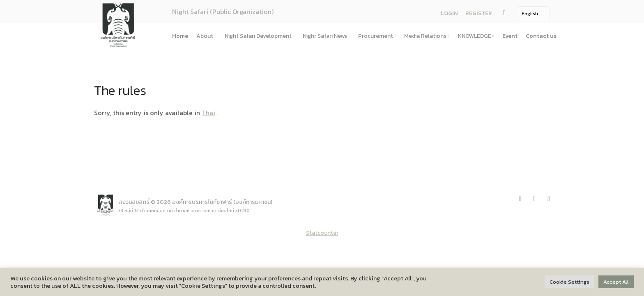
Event (510, 36)
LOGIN (449, 13)
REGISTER (479, 13)
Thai (208, 113)
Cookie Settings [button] (569, 282)
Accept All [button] (616, 282)
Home (180, 36)
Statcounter (322, 233)
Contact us (541, 36)
